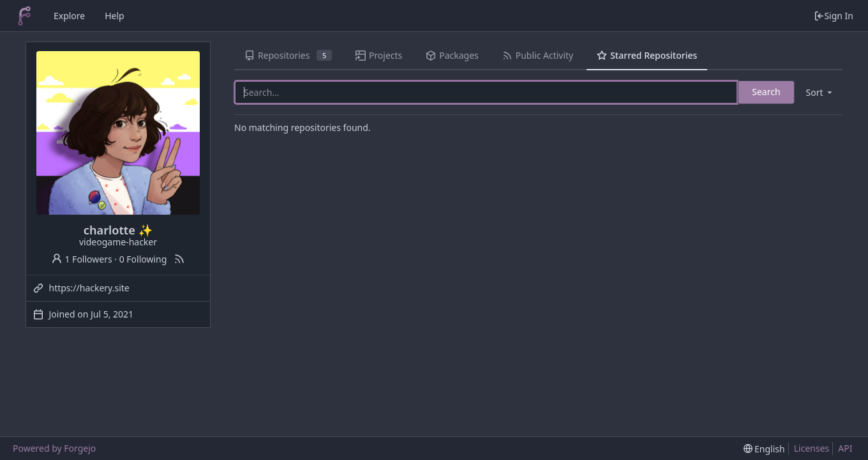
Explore (69, 16)
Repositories (288, 55)
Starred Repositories (647, 55)
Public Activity (538, 55)
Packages (452, 55)
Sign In (834, 16)
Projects (379, 55)
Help (115, 16)
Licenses (812, 448)
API (845, 448)
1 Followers (82, 259)
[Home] (24, 16)
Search (766, 92)
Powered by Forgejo (54, 448)
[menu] (820, 92)
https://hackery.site (89, 288)
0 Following (143, 259)
